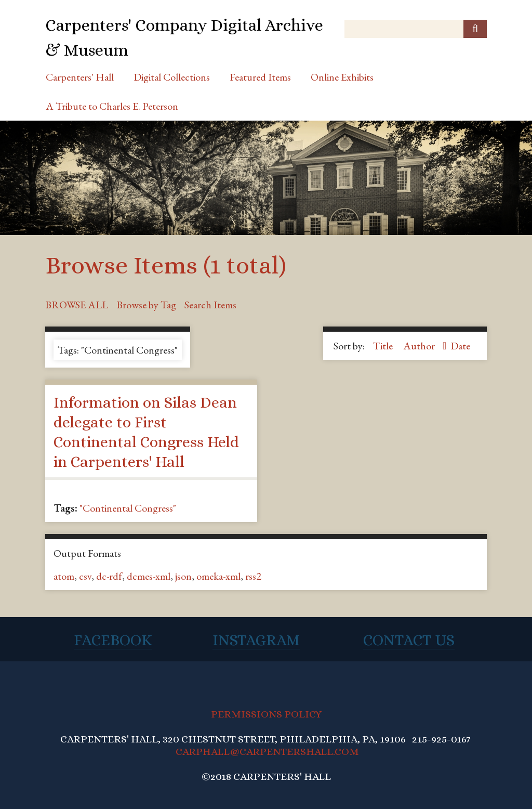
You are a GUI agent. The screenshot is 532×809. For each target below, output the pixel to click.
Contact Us (409, 640)
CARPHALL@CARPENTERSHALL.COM (267, 752)
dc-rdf (109, 576)
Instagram (256, 640)
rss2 (253, 576)
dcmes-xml (149, 576)
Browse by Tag (146, 305)
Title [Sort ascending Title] (384, 346)
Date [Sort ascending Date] (460, 346)
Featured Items (260, 77)
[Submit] (475, 29)
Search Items (210, 305)
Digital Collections (172, 77)
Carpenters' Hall (80, 77)
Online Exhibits (342, 77)
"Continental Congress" (128, 508)
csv (85, 576)
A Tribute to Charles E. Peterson (112, 106)
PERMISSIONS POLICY (266, 714)
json (183, 576)
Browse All (77, 305)
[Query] (416, 29)
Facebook (113, 640)
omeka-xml (218, 576)
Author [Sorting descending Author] (420, 346)
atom (64, 576)
